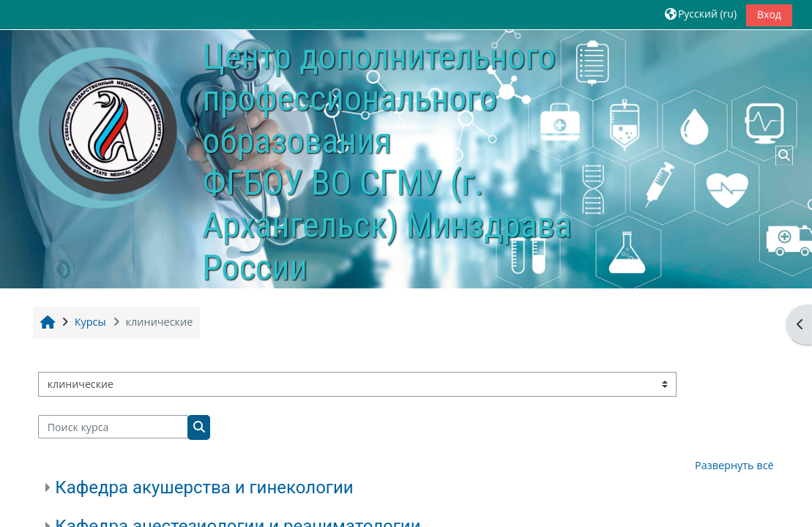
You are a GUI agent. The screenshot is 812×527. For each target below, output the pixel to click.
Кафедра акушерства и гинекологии (204, 487)
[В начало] (100, 130)
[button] (701, 14)
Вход (769, 14)
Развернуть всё (734, 465)
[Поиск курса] (113, 427)
